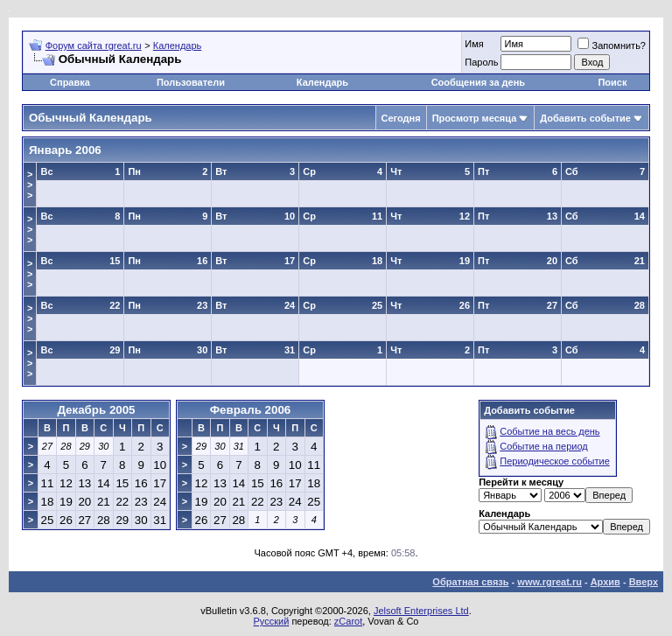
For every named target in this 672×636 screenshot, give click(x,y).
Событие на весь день (549, 431)
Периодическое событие (555, 461)
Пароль (481, 62)
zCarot (348, 621)
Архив (605, 582)
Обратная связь (470, 582)
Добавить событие (585, 118)
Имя (474, 44)
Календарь (178, 45)
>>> (30, 185)
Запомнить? (612, 45)
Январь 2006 (65, 150)
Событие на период (544, 446)
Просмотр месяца (475, 118)
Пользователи (191, 82)
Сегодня (401, 118)
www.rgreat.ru (549, 582)
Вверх (644, 582)
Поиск (612, 82)
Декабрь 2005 (96, 410)
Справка (70, 82)
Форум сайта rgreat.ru (94, 45)
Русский (272, 621)
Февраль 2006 (251, 410)
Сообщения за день (478, 82)
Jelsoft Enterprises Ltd (421, 611)
